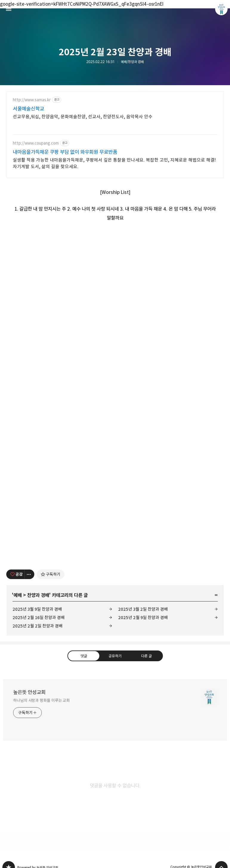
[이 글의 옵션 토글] (30, 574)
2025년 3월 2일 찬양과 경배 (143, 609)
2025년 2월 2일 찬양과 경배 (38, 626)
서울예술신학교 (28, 109)
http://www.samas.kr (32, 100)
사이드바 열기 (9, 9)
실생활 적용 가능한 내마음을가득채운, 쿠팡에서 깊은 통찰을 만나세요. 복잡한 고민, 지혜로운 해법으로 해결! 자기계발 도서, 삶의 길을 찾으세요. (114, 163)
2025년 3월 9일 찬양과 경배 (37, 609)
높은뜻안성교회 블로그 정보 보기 (221, 9)
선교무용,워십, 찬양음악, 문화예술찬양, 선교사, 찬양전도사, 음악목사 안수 (83, 117)
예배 (18, 595)
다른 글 (146, 656)
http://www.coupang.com (36, 143)
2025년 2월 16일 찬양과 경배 (39, 617)
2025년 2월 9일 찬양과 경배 (143, 617)
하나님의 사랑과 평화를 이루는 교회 (41, 700)
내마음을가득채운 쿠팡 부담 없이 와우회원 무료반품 (65, 152)
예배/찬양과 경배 (132, 62)
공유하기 (115, 656)
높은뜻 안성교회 (29, 692)
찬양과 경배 (38, 595)
